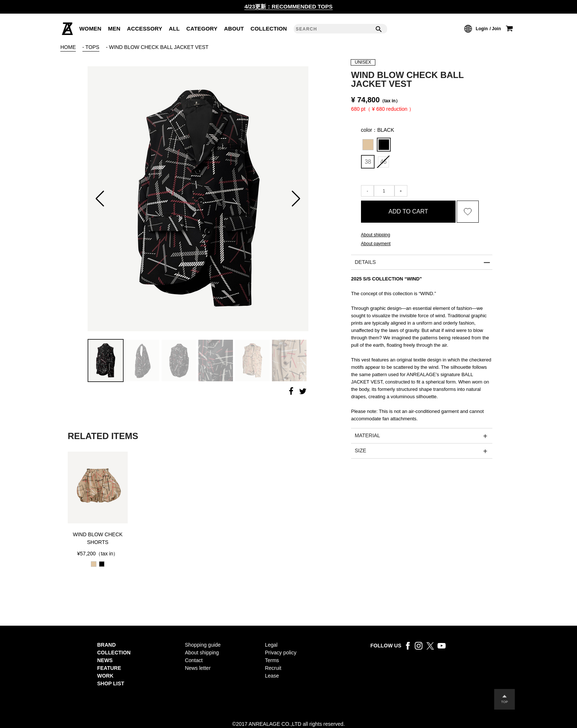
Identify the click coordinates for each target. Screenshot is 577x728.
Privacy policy (281, 653)
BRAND (107, 645)
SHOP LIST (111, 683)
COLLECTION (114, 653)
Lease (272, 676)
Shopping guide (203, 645)
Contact (194, 660)
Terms (272, 660)
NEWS (105, 660)
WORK (105, 676)
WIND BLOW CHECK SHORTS (98, 538)
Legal (271, 645)
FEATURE (109, 668)
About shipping (202, 653)
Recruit (273, 668)
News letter (198, 668)
